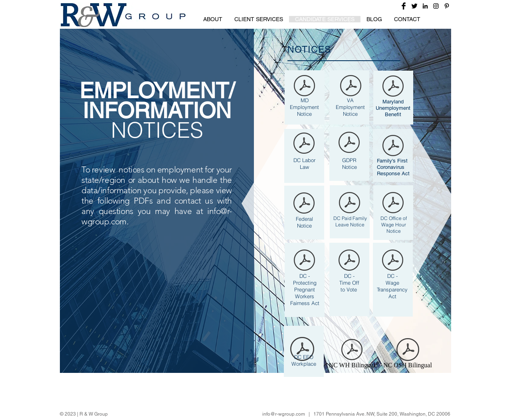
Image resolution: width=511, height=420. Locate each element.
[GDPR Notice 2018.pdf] (349, 143)
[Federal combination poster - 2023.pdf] (304, 204)
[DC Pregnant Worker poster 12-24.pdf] (304, 261)
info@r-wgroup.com (284, 414)
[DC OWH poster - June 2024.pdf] (393, 204)
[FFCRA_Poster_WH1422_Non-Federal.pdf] (393, 146)
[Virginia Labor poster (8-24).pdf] (351, 87)
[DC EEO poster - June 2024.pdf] (302, 350)
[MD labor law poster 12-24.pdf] (304, 87)
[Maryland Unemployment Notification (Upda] (393, 87)
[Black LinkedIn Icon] (425, 6)
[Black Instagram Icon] (436, 6)
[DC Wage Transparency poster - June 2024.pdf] (393, 261)
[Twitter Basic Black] (414, 6)
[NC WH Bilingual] (352, 355)
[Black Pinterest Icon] (447, 6)
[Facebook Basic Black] (404, 6)
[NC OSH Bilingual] (408, 355)
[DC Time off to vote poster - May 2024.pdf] (349, 261)
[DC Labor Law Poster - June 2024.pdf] (304, 144)
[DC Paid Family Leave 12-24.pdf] (350, 204)
